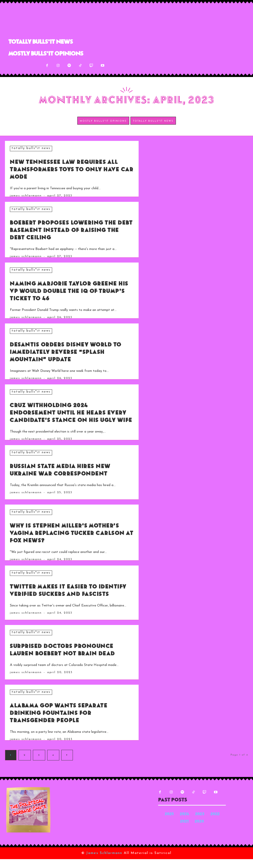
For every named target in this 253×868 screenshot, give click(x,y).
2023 (200, 823)
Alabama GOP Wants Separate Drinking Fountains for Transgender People (68, 722)
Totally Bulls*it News (30, 148)
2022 (215, 823)
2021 (184, 831)
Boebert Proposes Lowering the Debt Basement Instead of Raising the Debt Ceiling (69, 230)
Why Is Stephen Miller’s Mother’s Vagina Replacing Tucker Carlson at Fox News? (69, 540)
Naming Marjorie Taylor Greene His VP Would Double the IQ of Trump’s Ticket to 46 (68, 291)
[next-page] (67, 764)
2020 (199, 831)
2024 (184, 823)
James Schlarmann (26, 195)
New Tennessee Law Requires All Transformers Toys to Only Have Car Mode (67, 169)
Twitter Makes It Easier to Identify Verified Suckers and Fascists (69, 601)
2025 (169, 823)
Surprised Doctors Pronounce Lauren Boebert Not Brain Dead (71, 661)
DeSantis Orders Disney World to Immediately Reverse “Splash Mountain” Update (72, 351)
